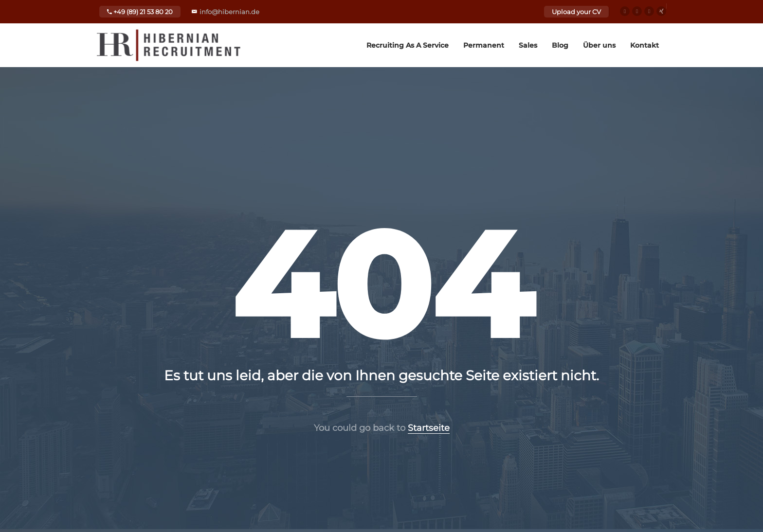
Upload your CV (576, 12)
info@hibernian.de (229, 12)
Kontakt (645, 45)
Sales (528, 45)
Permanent (484, 45)
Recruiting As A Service (408, 45)
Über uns (599, 45)
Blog (560, 45)
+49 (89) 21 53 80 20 (140, 12)
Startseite (429, 428)
